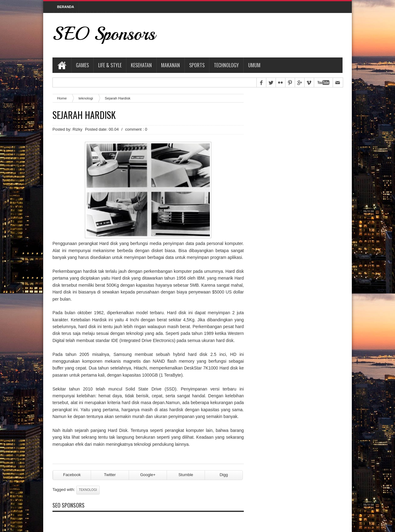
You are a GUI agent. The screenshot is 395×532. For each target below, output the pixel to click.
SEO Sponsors (104, 34)
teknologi (86, 98)
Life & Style (110, 65)
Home (62, 65)
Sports (197, 65)
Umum (254, 65)
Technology (226, 65)
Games (82, 65)
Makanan (170, 65)
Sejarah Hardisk (84, 115)
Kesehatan (141, 65)
